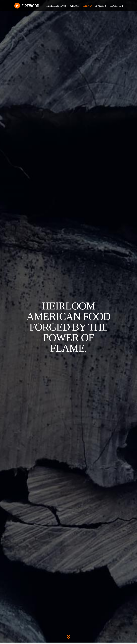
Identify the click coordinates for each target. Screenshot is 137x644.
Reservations (56, 6)
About (75, 6)
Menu (88, 6)
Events (101, 6)
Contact (117, 6)
